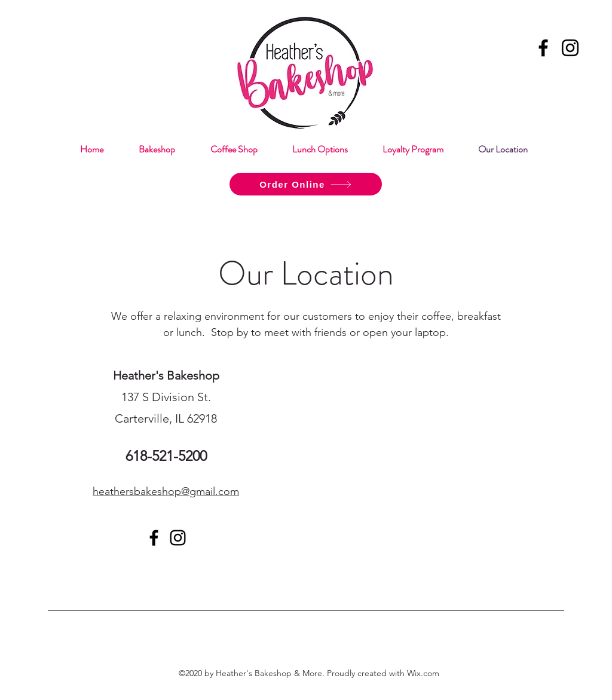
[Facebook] (543, 48)
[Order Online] (306, 184)
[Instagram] (570, 48)
